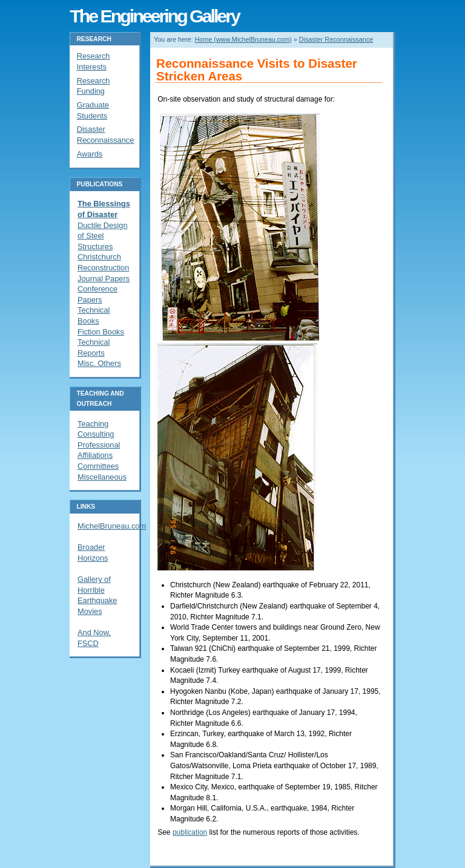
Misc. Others (99, 363)
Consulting (96, 434)
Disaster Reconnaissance (336, 39)
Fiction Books (101, 332)
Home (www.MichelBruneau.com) (243, 39)
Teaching (93, 424)
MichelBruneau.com (112, 526)
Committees (98, 466)
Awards (90, 154)
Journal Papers (104, 279)
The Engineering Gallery (154, 16)
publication (190, 832)
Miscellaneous (102, 477)
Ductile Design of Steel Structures (103, 236)
